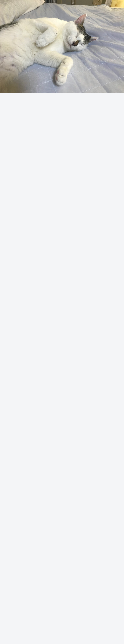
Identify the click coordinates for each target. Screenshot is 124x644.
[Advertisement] (62, 30)
